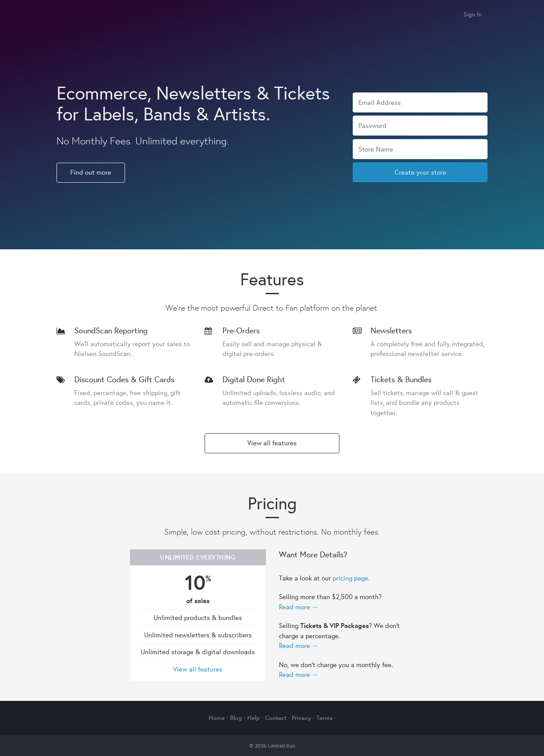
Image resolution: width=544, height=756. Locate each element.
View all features (272, 443)
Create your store (420, 172)
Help (254, 718)
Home (217, 718)
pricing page (351, 578)
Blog (236, 718)
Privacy (301, 718)
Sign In (473, 14)
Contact (276, 718)
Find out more (91, 172)
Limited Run (66, 15)
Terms (324, 718)
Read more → (299, 607)
